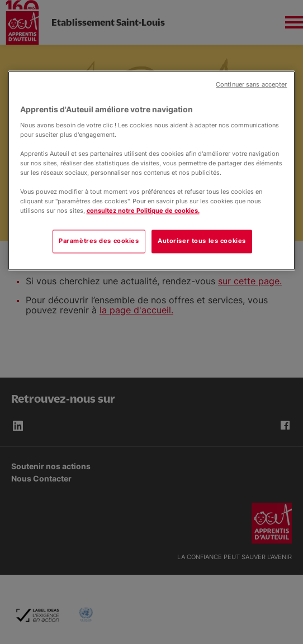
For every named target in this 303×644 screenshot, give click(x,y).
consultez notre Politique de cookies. (143, 211)
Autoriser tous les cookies (202, 241)
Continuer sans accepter (251, 85)
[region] (152, 170)
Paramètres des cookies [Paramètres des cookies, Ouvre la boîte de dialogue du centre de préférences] (99, 241)
